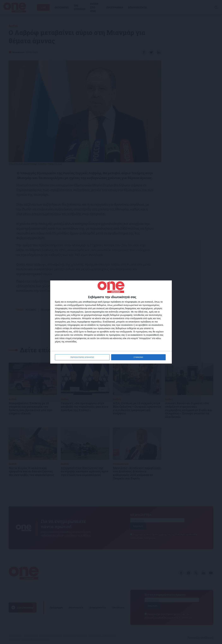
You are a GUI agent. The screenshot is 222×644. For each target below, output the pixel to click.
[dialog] (111, 322)
